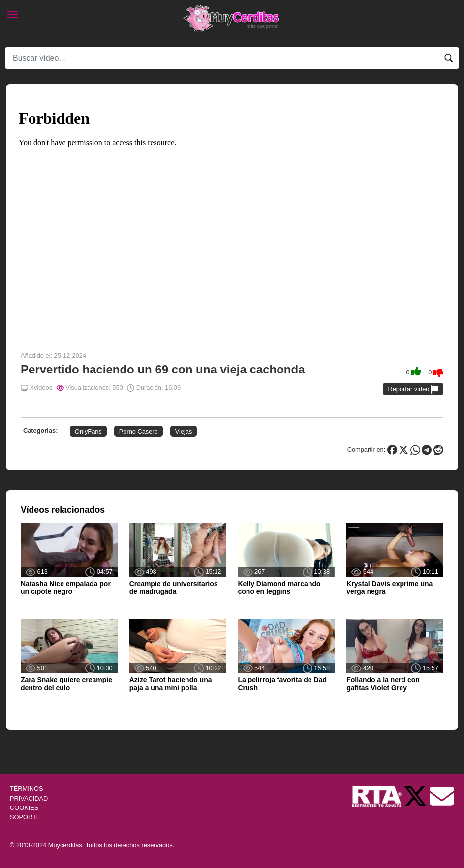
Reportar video (413, 389)
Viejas (184, 431)
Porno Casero (139, 431)
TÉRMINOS (27, 789)
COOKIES (24, 808)
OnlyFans (88, 431)
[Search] (232, 58)
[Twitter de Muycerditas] (416, 796)
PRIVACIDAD (29, 798)
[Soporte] (442, 796)
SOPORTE (25, 817)
